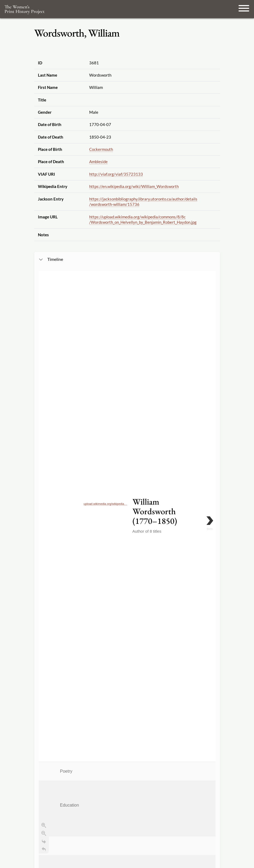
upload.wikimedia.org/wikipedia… (105, 308)
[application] (127, 451)
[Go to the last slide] (44, 394)
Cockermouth (101, 149)
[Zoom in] (44, 378)
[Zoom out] (44, 386)
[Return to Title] (44, 402)
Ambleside (98, 162)
